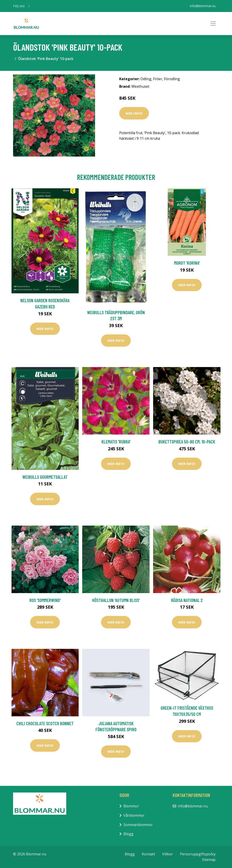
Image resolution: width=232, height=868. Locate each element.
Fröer (158, 79)
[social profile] (29, 6)
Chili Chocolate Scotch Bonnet (45, 723)
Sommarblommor (138, 825)
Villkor (168, 854)
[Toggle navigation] (213, 24)
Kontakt (148, 854)
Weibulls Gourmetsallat (45, 477)
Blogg (128, 834)
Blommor (131, 806)
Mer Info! (134, 113)
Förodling (172, 79)
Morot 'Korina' (187, 263)
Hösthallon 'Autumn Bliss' (116, 600)
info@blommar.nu (203, 6)
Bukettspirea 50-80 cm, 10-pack (187, 442)
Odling (146, 79)
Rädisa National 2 (187, 600)
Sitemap (209, 860)
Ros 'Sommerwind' (45, 600)
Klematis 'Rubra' (116, 442)
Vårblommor (134, 815)
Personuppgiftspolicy (198, 854)
